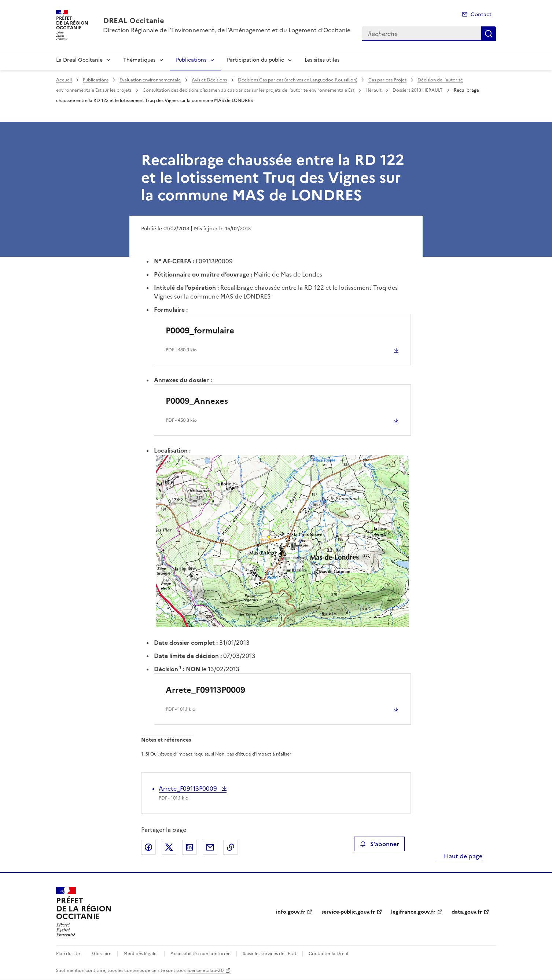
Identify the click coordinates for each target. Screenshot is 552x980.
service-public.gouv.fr (348, 912)
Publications (191, 60)
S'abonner (379, 844)
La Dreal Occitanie (79, 60)
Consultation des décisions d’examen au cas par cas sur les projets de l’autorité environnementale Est (249, 90)
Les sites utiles (322, 60)
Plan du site (68, 954)
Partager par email (210, 847)
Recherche (489, 34)
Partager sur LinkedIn (189, 847)
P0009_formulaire (200, 331)
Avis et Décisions (209, 80)
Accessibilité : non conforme (200, 954)
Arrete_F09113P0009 (205, 690)
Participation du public (255, 60)
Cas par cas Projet (387, 80)
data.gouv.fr (467, 912)
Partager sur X (169, 847)
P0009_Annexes (197, 401)
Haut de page (462, 856)
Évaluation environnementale (150, 80)
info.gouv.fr (291, 912)
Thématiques (139, 60)
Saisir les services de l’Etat (270, 954)
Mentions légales (141, 954)
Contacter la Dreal (328, 954)
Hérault (373, 90)
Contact (481, 14)
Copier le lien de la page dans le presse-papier (231, 847)
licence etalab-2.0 (205, 970)
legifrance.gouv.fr (413, 912)
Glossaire (102, 954)
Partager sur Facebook (148, 847)
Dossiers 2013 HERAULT (418, 90)
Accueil (64, 80)
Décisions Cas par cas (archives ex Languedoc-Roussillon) (298, 80)
